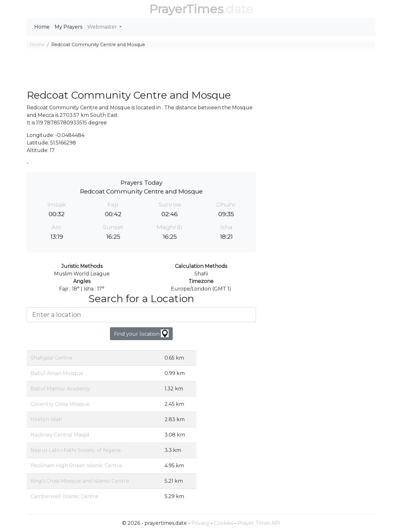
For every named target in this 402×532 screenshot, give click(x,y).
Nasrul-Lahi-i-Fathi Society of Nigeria (76, 450)
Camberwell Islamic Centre (64, 496)
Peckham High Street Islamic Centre (76, 466)
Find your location (141, 333)
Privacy (200, 523)
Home (42, 27)
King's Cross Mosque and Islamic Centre (80, 481)
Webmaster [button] (103, 27)
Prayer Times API (259, 523)
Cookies (223, 523)
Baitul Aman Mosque (57, 373)
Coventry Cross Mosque (60, 404)
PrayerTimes (186, 9)
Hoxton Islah (46, 419)
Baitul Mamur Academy (60, 389)
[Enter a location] (141, 315)
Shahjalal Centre (51, 358)
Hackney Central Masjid (60, 435)
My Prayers (68, 27)
